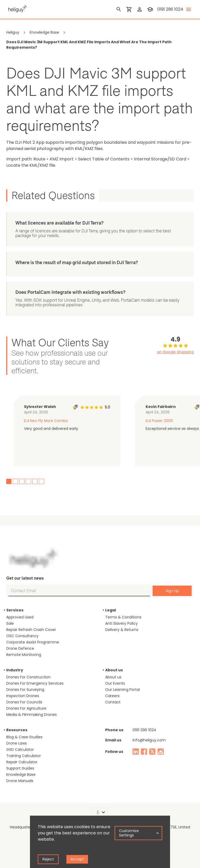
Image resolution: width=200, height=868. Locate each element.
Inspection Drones (23, 696)
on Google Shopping (175, 352)
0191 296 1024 (144, 730)
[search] (119, 9)
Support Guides (20, 768)
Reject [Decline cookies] (48, 859)
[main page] (17, 8)
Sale (10, 623)
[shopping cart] (129, 9)
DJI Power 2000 (159, 421)
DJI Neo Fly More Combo (46, 421)
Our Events (115, 683)
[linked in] (136, 752)
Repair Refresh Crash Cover (31, 630)
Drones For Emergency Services (35, 683)
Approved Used (20, 617)
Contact (113, 702)
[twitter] (152, 752)
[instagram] (161, 752)
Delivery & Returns (122, 630)
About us (113, 677)
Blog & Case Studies (24, 737)
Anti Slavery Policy (121, 623)
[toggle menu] (189, 9)
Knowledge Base (21, 774)
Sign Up (172, 591)
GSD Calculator (20, 749)
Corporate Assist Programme (33, 642)
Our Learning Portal (123, 690)
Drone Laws (17, 743)
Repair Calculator (22, 762)
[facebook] (144, 752)
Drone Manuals (20, 781)
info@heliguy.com (149, 740)
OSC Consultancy (22, 636)
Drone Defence (20, 648)
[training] (150, 9)
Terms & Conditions (123, 617)
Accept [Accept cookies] (77, 859)
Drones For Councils (24, 702)
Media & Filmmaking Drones (32, 715)
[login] (140, 9)
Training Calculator (24, 756)
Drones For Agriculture (26, 708)
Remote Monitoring (24, 655)
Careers (112, 696)
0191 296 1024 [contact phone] (170, 9)
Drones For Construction (28, 677)
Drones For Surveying (25, 690)
